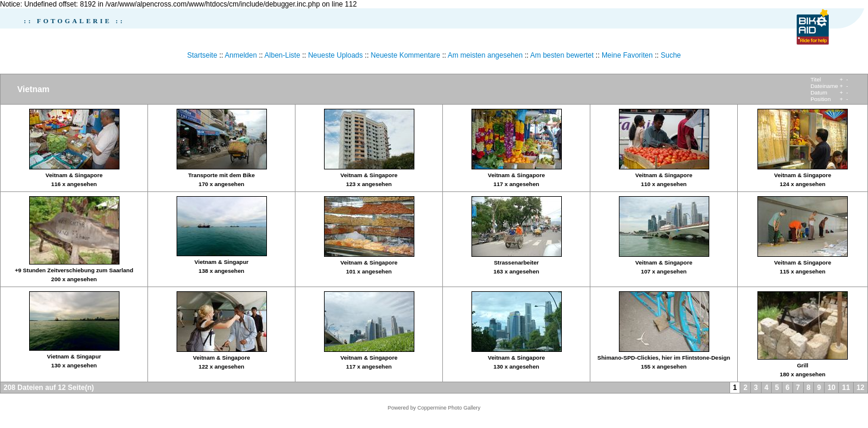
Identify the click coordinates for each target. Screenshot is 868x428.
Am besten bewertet (562, 55)
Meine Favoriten (627, 55)
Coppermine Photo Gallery (449, 408)
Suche (671, 55)
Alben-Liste (282, 55)
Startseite (202, 55)
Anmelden (241, 55)
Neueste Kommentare (406, 55)
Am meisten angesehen (485, 55)
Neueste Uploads (335, 55)
